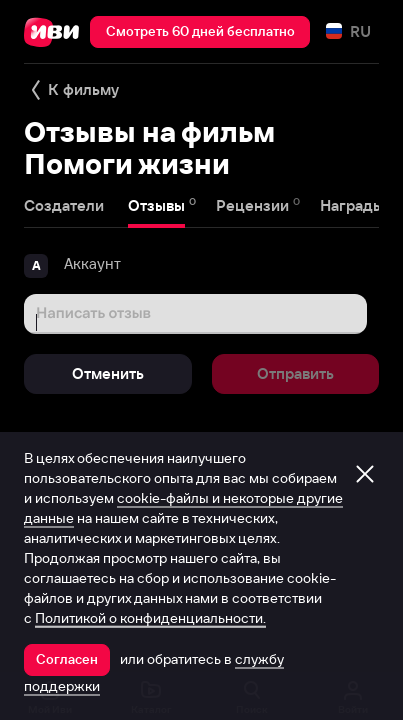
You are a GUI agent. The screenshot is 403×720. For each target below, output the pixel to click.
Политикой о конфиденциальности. (150, 618)
